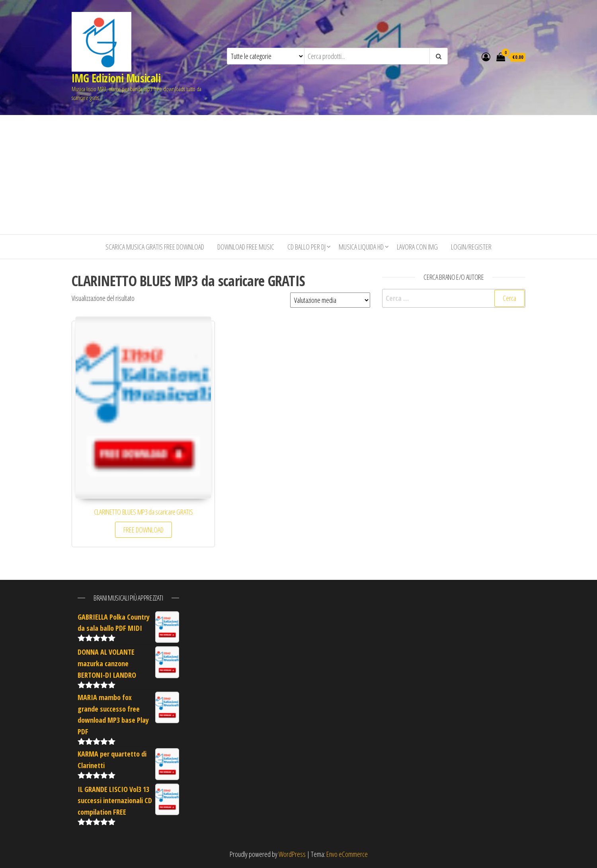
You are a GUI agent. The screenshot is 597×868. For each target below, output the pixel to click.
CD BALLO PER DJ (306, 247)
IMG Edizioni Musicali (116, 78)
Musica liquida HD (361, 247)
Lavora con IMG (417, 247)
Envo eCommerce (347, 854)
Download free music (246, 247)
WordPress (292, 854)
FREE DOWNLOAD (143, 530)
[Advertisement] (298, 175)
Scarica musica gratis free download (155, 247)
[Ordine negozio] (330, 300)
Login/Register (471, 247)
